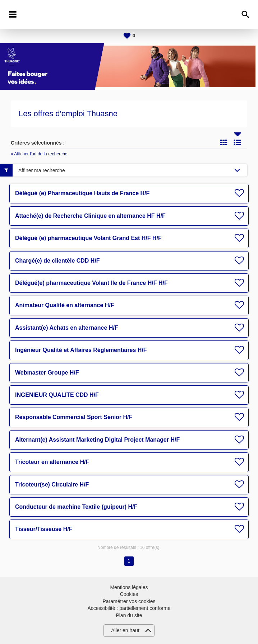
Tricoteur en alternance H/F (52, 462)
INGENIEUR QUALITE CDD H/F (57, 395)
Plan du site (129, 615)
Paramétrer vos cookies (129, 601)
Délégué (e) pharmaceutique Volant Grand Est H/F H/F (88, 238)
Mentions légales (129, 587)
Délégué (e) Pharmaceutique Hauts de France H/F (82, 193)
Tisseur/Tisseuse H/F (44, 529)
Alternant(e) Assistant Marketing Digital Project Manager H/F (97, 440)
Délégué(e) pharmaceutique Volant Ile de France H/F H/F (91, 283)
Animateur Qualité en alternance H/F (65, 305)
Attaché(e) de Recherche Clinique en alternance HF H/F (90, 216)
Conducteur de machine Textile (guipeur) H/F (76, 507)
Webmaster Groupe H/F (47, 373)
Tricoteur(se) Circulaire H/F (52, 485)
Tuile (224, 142)
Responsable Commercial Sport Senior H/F (74, 417)
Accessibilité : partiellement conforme (129, 608)
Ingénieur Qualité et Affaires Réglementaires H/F (81, 350)
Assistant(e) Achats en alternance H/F (67, 328)
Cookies (129, 594)
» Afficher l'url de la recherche (39, 154)
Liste (238, 142)
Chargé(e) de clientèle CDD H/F (57, 261)
